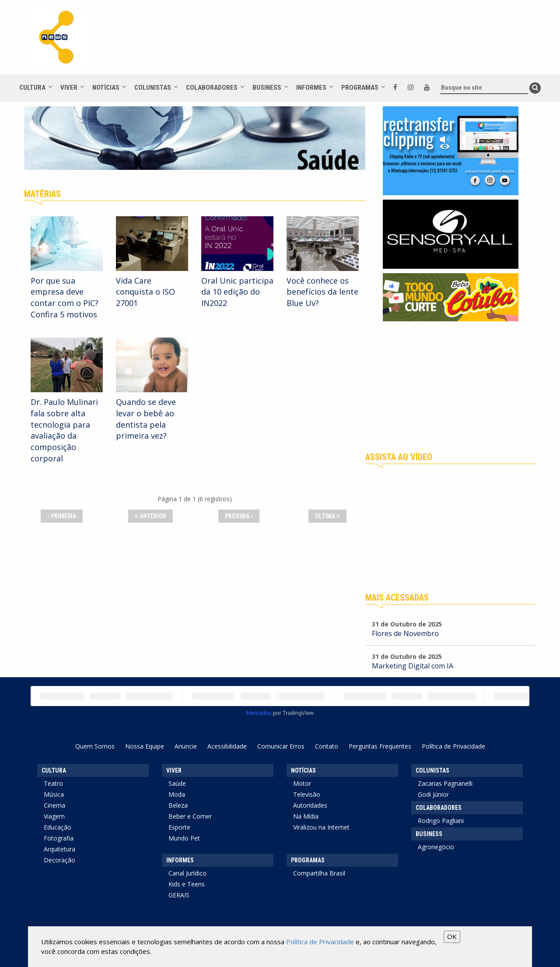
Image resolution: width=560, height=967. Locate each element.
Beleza (178, 805)
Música (54, 794)
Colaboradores (212, 88)
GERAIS (179, 895)
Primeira (62, 516)
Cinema (54, 805)
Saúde (177, 783)
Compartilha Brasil (319, 873)
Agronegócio (436, 847)
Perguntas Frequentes (380, 746)
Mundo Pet (184, 838)
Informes (311, 88)
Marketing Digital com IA (413, 666)
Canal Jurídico (187, 873)
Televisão (307, 794)
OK (452, 936)
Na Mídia (306, 816)
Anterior (150, 516)
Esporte (179, 827)
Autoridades (310, 805)
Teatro (53, 783)
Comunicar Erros (281, 746)
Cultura (32, 88)
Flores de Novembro (405, 633)
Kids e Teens (187, 884)
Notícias (106, 88)
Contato (327, 746)
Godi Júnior (433, 794)
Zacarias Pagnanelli (445, 783)
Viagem (54, 816)
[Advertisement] (451, 387)
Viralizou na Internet (321, 827)
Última (327, 516)
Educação (58, 827)
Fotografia (59, 838)
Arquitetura (59, 849)
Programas (360, 88)
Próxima (239, 516)
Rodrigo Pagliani (441, 821)
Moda (177, 794)
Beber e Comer (190, 816)
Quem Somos (95, 746)
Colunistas (153, 88)
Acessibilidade (227, 746)
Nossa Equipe (145, 746)
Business (267, 88)
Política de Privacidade (453, 746)
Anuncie (186, 746)
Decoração (59, 860)
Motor (302, 783)
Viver (69, 88)
